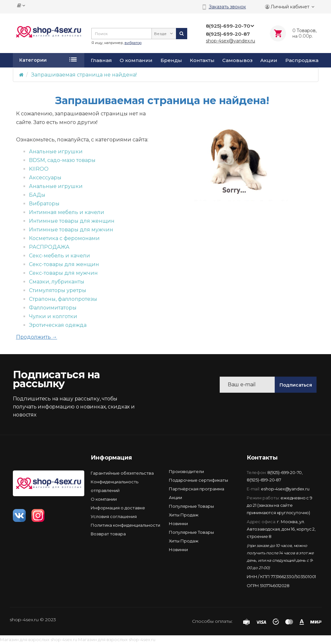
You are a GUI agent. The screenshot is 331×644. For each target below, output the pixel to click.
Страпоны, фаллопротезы (63, 299)
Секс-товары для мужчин (63, 273)
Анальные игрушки (56, 152)
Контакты (202, 60)
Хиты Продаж (184, 515)
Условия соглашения (114, 516)
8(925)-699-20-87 (264, 480)
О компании (136, 60)
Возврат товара (108, 534)
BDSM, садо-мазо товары (62, 160)
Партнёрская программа (197, 489)
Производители (186, 471)
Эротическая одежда (58, 325)
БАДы (37, 195)
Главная (101, 60)
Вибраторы (44, 204)
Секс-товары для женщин (64, 264)
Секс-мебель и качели (60, 256)
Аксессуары (45, 178)
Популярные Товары (191, 506)
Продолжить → (37, 337)
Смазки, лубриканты (57, 282)
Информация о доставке (118, 508)
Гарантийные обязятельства (122, 473)
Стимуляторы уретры (58, 290)
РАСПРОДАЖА (49, 247)
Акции (269, 60)
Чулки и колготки (53, 316)
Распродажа (302, 60)
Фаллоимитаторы (53, 308)
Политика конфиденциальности (125, 525)
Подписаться (296, 385)
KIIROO (39, 169)
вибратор (133, 43)
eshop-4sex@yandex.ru (285, 489)
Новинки (178, 523)
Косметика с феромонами (64, 238)
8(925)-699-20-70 (285, 472)
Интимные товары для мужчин (71, 230)
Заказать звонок (227, 7)
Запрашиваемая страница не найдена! (84, 75)
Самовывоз (237, 60)
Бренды (171, 60)
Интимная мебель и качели (67, 212)
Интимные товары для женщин (72, 221)
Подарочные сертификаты (198, 480)
